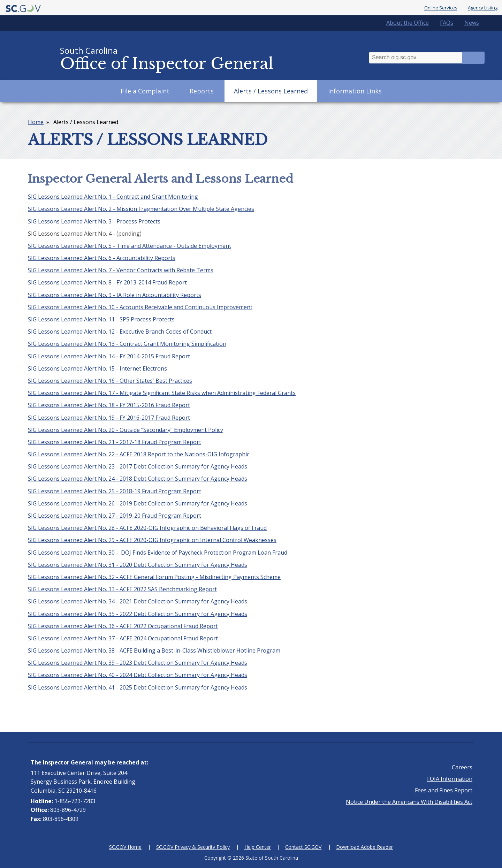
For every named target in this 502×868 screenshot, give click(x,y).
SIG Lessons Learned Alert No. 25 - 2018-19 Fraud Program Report (115, 491)
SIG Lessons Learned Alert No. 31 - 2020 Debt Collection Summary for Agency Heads (138, 565)
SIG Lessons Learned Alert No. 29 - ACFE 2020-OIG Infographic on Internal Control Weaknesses (152, 540)
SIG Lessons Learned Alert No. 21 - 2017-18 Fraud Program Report (115, 442)
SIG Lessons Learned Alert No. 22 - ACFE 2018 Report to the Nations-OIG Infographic (139, 454)
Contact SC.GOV (303, 847)
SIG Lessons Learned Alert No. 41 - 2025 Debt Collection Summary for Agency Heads (138, 687)
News (472, 23)
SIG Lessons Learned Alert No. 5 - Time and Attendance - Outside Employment (130, 246)
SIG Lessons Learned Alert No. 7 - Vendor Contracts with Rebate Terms (121, 270)
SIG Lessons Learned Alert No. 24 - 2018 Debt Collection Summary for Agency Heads (138, 479)
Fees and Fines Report (444, 790)
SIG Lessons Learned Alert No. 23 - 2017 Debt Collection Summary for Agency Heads (138, 466)
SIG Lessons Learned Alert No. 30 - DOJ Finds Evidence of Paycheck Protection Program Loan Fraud (158, 553)
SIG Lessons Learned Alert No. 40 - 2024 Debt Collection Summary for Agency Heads (138, 675)
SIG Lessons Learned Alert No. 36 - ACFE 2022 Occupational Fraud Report (123, 626)
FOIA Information (450, 779)
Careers (462, 767)
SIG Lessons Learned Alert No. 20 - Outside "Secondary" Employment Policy (125, 430)
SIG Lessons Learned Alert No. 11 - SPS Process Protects (101, 319)
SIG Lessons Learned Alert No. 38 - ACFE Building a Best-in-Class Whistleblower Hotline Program (154, 650)
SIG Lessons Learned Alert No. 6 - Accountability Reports (102, 258)
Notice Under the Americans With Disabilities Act (409, 802)
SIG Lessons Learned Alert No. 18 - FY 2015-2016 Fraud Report (109, 405)
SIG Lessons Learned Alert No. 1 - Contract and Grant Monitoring (113, 197)
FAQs (447, 23)
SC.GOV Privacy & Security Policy (193, 847)
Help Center (258, 847)
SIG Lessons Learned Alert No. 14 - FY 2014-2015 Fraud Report (109, 356)
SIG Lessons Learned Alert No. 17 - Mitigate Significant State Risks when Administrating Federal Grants (162, 393)
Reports (202, 91)
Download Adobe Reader (364, 847)
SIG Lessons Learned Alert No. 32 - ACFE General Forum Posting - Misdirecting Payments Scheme (154, 577)
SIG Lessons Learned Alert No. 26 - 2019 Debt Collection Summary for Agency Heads (138, 503)
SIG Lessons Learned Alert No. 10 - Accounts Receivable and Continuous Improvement (140, 307)
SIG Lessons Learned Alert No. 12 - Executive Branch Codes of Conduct (120, 332)
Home (36, 122)
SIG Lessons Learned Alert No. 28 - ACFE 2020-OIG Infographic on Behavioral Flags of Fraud (147, 528)
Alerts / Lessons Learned (271, 91)
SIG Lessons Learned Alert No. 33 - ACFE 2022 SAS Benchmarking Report (122, 589)
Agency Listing (483, 8)
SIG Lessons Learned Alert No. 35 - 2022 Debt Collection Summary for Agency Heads (138, 614)
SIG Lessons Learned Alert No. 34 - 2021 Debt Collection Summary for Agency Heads (138, 601)
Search (473, 58)
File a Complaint (145, 91)
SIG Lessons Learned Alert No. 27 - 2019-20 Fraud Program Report (115, 516)
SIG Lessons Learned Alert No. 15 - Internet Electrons (97, 368)
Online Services (441, 8)
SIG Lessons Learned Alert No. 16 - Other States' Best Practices (110, 381)
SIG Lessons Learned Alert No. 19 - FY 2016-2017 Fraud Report (109, 418)
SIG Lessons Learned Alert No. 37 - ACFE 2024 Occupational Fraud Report (123, 638)
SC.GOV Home (125, 847)
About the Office (408, 23)
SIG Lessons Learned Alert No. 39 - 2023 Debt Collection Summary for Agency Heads (138, 663)
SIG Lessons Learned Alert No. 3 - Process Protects (94, 221)
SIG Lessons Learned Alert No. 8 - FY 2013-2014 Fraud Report (107, 282)
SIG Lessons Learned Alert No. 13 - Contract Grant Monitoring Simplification (127, 344)
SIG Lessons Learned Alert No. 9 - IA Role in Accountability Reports (115, 295)
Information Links (355, 91)
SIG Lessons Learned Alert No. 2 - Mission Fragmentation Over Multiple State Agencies (141, 209)
